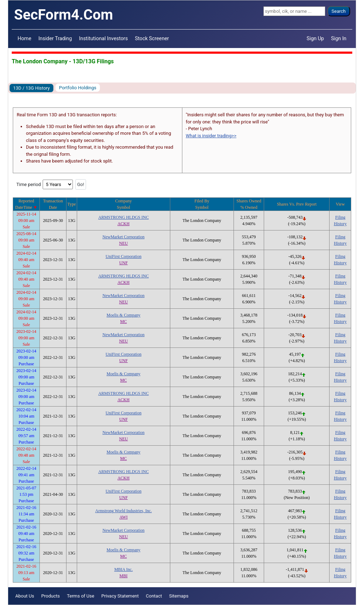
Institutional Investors (103, 38)
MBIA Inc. (123, 569)
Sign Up (315, 38)
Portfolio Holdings (78, 88)
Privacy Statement (120, 596)
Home (25, 38)
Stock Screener (152, 38)
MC (124, 322)
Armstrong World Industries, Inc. (124, 511)
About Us (25, 596)
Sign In (339, 38)
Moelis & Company (124, 315)
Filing (340, 217)
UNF (123, 263)
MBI (124, 576)
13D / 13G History (31, 88)
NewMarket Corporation (123, 237)
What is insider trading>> (211, 136)
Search (339, 11)
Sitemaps (179, 596)
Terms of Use (81, 596)
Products (50, 596)
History (340, 224)
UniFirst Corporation (124, 256)
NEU (124, 243)
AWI (124, 517)
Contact (154, 596)
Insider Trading (55, 38)
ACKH (123, 224)
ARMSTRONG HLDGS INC (123, 217)
